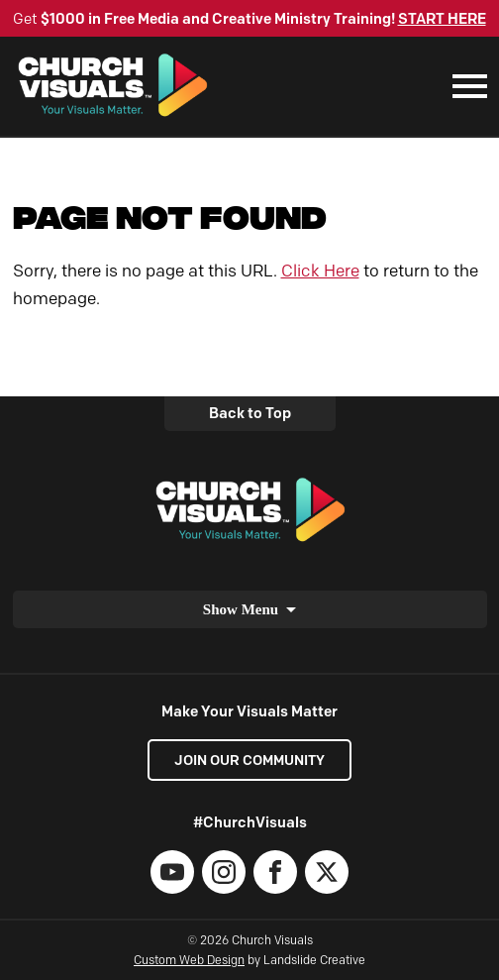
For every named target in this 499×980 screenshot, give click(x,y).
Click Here (320, 271)
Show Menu (241, 609)
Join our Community (249, 760)
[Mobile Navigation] (465, 86)
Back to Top (250, 413)
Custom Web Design (189, 960)
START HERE (442, 19)
